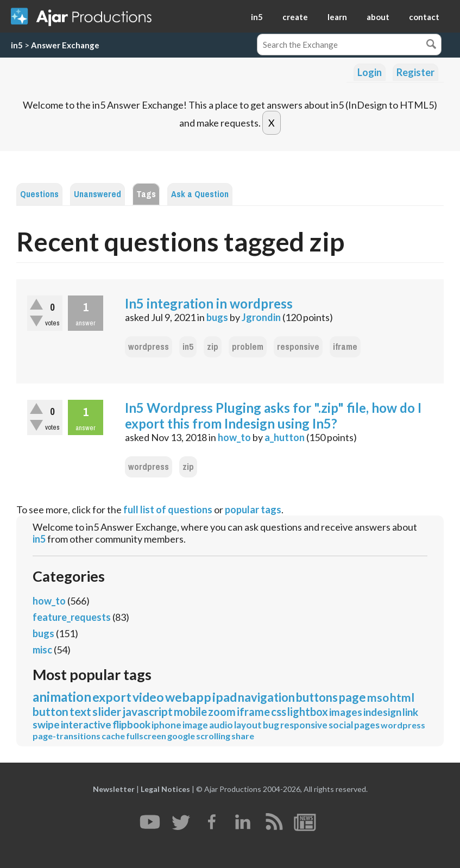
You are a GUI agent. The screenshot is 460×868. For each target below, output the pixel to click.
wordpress (149, 347)
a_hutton (285, 437)
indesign (382, 712)
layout (248, 725)
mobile (190, 712)
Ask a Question (200, 194)
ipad (225, 697)
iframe (345, 347)
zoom (222, 712)
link (410, 712)
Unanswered (97, 194)
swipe (46, 724)
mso (378, 697)
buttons (317, 697)
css (279, 712)
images (346, 712)
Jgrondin (261, 317)
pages (367, 725)
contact (424, 17)
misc (42, 650)
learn (337, 17)
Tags (146, 194)
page (352, 697)
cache (113, 736)
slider (107, 711)
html (402, 697)
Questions (39, 194)
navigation (266, 697)
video (148, 697)
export (112, 697)
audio (221, 725)
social (341, 725)
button (51, 711)
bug (271, 725)
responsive (298, 347)
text (80, 711)
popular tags (253, 510)
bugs (217, 317)
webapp (188, 697)
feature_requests (72, 617)
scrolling (213, 736)
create (295, 17)
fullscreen (146, 736)
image (195, 725)
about (378, 17)
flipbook (131, 724)
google (181, 736)
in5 (257, 17)
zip (213, 347)
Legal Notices (165, 789)
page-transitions (67, 736)
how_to (234, 437)
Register (415, 72)
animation (62, 697)
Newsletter (114, 789)
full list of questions (168, 510)
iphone (166, 725)
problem (248, 347)
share (243, 736)
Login (370, 72)
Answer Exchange (65, 45)
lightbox (308, 712)
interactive (86, 724)
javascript (147, 711)
